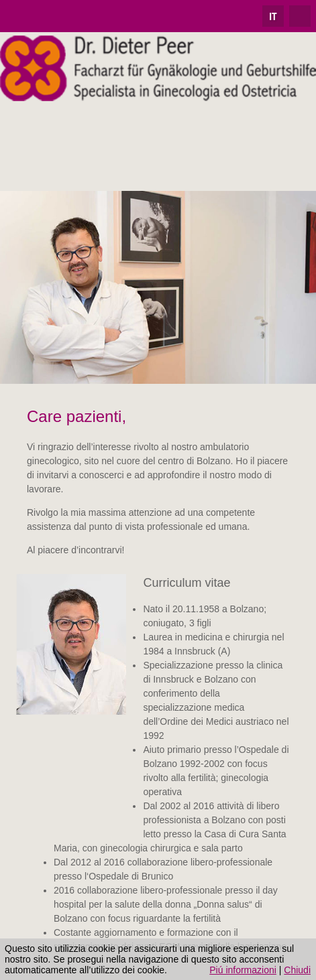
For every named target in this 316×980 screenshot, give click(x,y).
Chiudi (297, 970)
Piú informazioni (243, 970)
